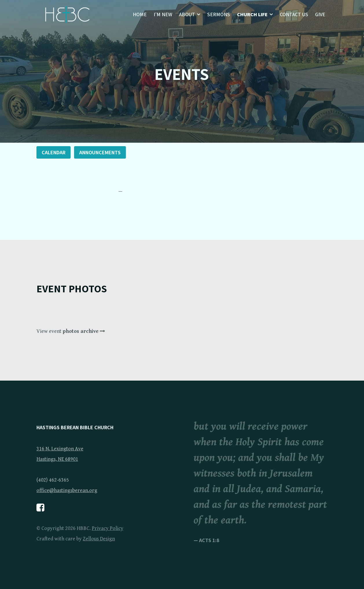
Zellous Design (99, 539)
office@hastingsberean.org (67, 490)
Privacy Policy (107, 528)
